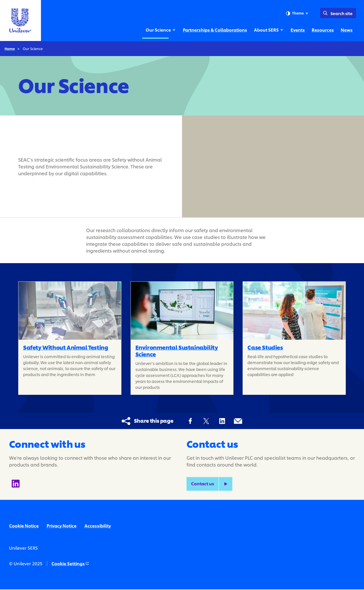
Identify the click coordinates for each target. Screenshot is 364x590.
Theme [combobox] (297, 13)
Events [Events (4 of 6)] (298, 30)
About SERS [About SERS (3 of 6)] (269, 30)
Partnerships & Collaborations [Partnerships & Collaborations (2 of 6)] (215, 30)
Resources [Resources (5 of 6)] (323, 30)
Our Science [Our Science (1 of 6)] (161, 30)
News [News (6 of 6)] (347, 30)
